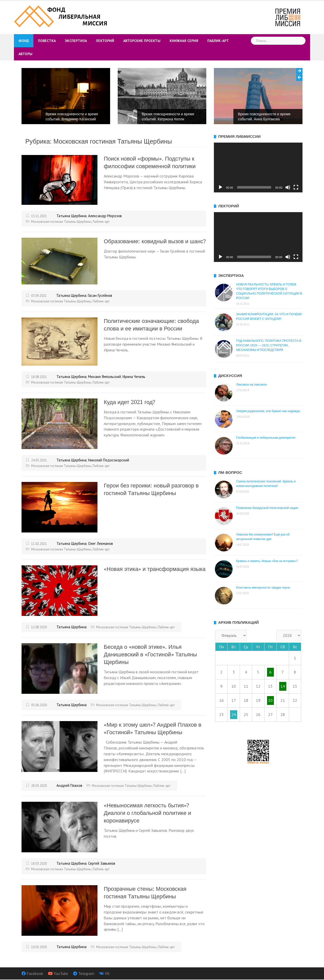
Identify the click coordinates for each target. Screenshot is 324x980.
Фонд (24, 41)
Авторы (25, 54)
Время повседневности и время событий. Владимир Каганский (72, 117)
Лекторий (105, 41)
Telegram (86, 973)
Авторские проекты (142, 41)
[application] (258, 168)
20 (270, 700)
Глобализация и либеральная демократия (266, 438)
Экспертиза (76, 41)
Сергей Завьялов (102, 863)
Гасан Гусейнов (100, 295)
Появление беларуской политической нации (267, 508)
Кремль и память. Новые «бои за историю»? (267, 561)
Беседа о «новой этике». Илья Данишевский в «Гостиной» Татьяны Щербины (150, 654)
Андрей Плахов (69, 785)
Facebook (35, 973)
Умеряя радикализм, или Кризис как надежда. (268, 411)
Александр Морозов (105, 216)
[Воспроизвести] (220, 187)
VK (107, 973)
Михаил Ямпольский (105, 377)
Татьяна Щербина (72, 216)
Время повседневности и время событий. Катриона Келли (168, 117)
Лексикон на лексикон (251, 385)
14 (283, 686)
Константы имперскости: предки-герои (263, 588)
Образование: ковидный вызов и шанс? (155, 241)
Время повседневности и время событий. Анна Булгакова (264, 117)
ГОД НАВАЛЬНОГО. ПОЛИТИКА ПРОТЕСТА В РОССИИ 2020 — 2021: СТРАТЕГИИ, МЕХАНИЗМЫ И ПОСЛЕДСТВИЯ (269, 345)
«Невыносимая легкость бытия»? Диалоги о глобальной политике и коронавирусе (147, 813)
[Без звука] (288, 187)
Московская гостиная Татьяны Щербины (61, 222)
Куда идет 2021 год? (129, 402)
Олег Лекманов (100, 543)
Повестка (47, 41)
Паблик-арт (218, 41)
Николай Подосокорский (109, 460)
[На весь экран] (296, 187)
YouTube (61, 973)
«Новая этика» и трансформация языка (155, 569)
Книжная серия (184, 41)
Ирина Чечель (134, 377)
